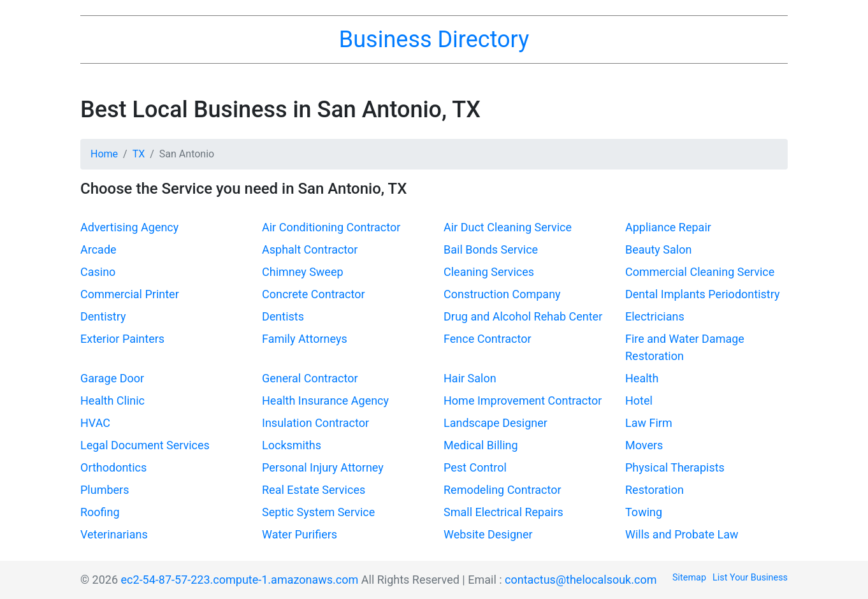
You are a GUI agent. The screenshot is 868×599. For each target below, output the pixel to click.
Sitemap (689, 578)
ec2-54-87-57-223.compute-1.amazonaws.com (240, 580)
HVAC (95, 423)
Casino (98, 272)
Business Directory (434, 40)
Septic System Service (318, 512)
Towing (644, 512)
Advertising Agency (129, 227)
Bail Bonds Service (491, 249)
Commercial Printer (130, 294)
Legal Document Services (145, 445)
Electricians (655, 316)
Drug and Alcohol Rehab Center (523, 316)
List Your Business (750, 578)
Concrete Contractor (314, 294)
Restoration (655, 490)
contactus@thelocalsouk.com (581, 580)
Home (104, 154)
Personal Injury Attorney (323, 467)
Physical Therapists (675, 467)
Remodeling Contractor (503, 490)
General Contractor (310, 378)
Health (642, 378)
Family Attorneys (305, 339)
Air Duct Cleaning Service (508, 227)
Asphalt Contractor (310, 249)
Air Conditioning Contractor (331, 227)
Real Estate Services (314, 490)
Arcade (98, 249)
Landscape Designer (495, 423)
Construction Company (502, 294)
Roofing (100, 512)
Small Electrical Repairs (503, 512)
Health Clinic (112, 401)
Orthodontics (113, 467)
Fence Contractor (488, 339)
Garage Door (112, 378)
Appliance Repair (668, 227)
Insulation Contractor (315, 423)
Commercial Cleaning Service (700, 272)
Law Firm (649, 423)
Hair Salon (470, 378)
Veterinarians (114, 534)
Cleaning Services (489, 272)
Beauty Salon (658, 249)
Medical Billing (481, 445)
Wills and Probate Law (682, 534)
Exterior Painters (122, 339)
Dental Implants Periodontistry (702, 294)
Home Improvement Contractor (523, 401)
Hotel (639, 401)
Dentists (283, 316)
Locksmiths (292, 445)
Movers (644, 445)
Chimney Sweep (303, 272)
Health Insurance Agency (325, 401)
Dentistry (103, 316)
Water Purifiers (300, 534)
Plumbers (105, 490)
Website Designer (488, 534)
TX (139, 154)
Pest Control (475, 467)
